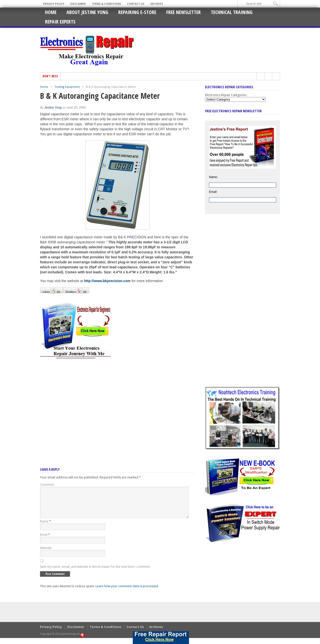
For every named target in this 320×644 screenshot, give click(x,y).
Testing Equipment (67, 87)
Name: (213, 177)
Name (45, 527)
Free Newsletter (183, 12)
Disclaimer (78, 4)
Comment (47, 485)
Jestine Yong (53, 108)
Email (45, 541)
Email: (213, 192)
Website (46, 554)
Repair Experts (60, 22)
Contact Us (136, 4)
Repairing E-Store (137, 12)
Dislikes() (76, 291)
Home (51, 12)
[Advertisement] (117, 406)
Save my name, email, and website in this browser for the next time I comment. (95, 573)
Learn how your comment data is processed (127, 592)
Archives (157, 4)
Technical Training (232, 12)
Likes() (51, 291)
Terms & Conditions (106, 4)
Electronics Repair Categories (226, 95)
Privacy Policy (54, 4)
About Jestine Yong (87, 12)
